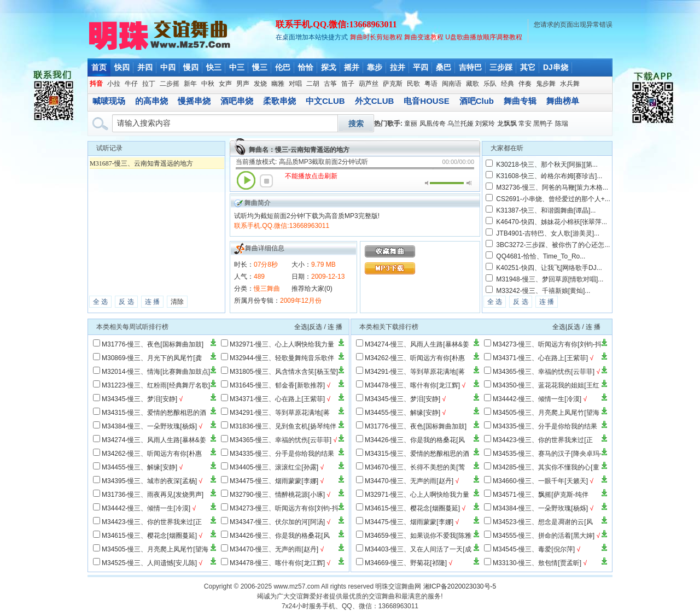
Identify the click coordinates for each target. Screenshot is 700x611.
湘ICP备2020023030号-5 (460, 586)
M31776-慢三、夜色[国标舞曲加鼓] (153, 344)
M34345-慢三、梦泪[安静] (139, 399)
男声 (243, 84)
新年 (190, 84)
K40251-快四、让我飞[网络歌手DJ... (549, 268)
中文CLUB (325, 101)
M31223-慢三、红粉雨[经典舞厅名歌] (156, 385)
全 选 (100, 302)
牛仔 (131, 84)
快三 (214, 67)
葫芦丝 (369, 84)
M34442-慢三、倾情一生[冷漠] (146, 508)
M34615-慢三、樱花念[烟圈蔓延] (149, 536)
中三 (237, 67)
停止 (266, 181)
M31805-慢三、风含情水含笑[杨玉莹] (284, 372)
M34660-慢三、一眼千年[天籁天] (540, 481)
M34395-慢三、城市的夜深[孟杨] (149, 481)
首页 (99, 67)
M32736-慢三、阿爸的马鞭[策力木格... (552, 187)
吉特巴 (470, 67)
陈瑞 (562, 124)
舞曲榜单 (563, 101)
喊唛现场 (109, 101)
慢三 (260, 67)
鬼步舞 (546, 84)
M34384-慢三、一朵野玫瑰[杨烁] (149, 426)
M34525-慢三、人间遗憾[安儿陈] (149, 563)
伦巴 (283, 67)
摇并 (352, 67)
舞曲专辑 (520, 101)
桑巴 (444, 67)
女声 (225, 84)
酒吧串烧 (237, 101)
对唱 (295, 84)
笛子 (348, 84)
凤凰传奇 (433, 124)
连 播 (152, 302)
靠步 (375, 67)
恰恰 (306, 67)
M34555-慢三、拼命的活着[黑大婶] (544, 536)
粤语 (431, 84)
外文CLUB (375, 101)
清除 (177, 302)
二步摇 (170, 84)
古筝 (330, 84)
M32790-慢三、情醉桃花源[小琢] (277, 495)
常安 (525, 124)
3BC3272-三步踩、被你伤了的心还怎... (553, 245)
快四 (122, 67)
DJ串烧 (556, 67)
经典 (507, 84)
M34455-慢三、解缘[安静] (139, 467)
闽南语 (452, 84)
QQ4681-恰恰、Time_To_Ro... (541, 256)
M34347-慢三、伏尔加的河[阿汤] (277, 522)
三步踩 (501, 67)
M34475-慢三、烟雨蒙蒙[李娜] (274, 481)
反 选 (126, 302)
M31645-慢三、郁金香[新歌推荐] (277, 385)
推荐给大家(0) (312, 289)
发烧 (260, 84)
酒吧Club (477, 101)
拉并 (398, 67)
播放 (246, 180)
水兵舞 (570, 84)
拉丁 (149, 84)
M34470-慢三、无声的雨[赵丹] (274, 549)
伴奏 (525, 84)
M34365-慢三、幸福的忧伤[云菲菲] (281, 440)
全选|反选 (308, 327)
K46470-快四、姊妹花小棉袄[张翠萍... (552, 222)
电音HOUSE (426, 101)
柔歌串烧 (279, 101)
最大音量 (469, 183)
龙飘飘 (507, 124)
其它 (528, 67)
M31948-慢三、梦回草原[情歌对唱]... (550, 279)
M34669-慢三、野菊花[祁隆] (406, 563)
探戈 (329, 67)
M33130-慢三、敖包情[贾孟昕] (537, 563)
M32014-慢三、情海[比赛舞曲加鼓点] (156, 372)
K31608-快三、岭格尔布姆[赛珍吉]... (549, 176)
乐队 (490, 84)
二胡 (313, 84)
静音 (427, 183)
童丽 (411, 124)
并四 (145, 67)
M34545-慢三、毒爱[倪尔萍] (534, 549)
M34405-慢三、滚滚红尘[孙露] (274, 467)
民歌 (413, 84)
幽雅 (278, 84)
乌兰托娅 (460, 124)
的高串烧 (151, 101)
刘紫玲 (485, 124)
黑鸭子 (543, 124)
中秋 (208, 84)
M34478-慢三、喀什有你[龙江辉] (277, 563)
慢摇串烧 (194, 101)
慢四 (191, 67)
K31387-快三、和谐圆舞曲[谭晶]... (546, 210)
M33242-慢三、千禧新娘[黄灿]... (543, 291)
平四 (421, 67)
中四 (168, 67)
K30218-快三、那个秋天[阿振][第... (547, 164)
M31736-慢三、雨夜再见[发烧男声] (153, 495)
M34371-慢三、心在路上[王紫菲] (277, 399)
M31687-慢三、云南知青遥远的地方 (141, 163)
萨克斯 (393, 84)
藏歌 (472, 84)
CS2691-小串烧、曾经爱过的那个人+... (553, 199)
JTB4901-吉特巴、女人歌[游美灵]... (548, 233)
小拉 (114, 84)
